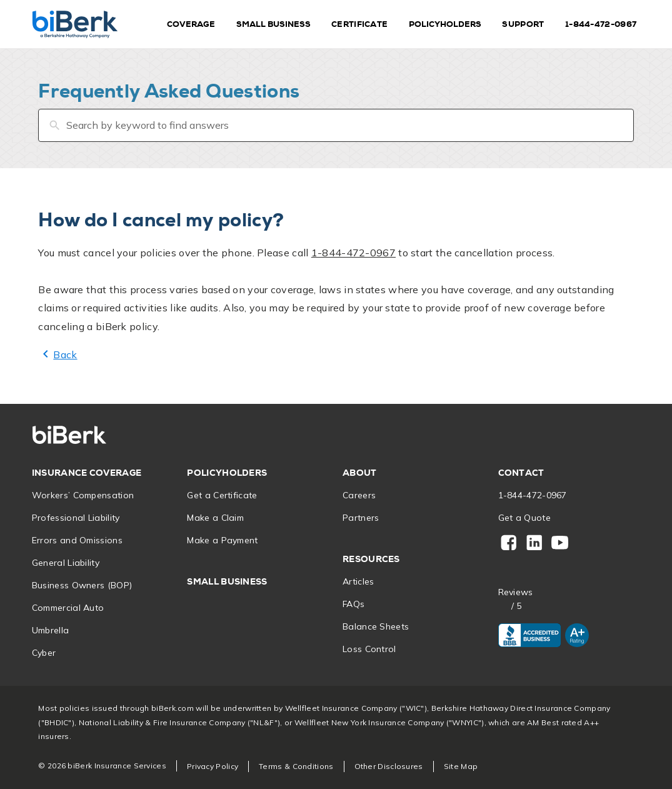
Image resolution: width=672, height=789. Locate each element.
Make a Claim (215, 518)
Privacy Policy (213, 766)
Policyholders (445, 24)
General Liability (66, 563)
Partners (361, 518)
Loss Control (369, 649)
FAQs (354, 604)
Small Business (273, 24)
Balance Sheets (376, 626)
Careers (359, 495)
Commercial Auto (68, 608)
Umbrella (50, 630)
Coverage (191, 24)
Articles (358, 581)
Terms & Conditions (296, 766)
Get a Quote (524, 518)
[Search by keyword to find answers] (336, 125)
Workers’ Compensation (83, 495)
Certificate (359, 24)
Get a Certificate (222, 495)
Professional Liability (76, 518)
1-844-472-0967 (601, 24)
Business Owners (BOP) (82, 585)
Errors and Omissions (77, 540)
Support (523, 24)
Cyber (44, 653)
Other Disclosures (389, 766)
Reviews (516, 592)
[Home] (75, 24)
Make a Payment (222, 540)
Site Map (461, 766)
